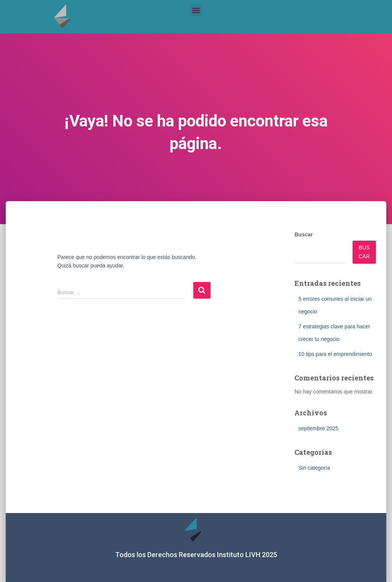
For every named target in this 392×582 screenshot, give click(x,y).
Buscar (303, 234)
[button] (196, 10)
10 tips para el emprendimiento (335, 354)
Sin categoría (314, 468)
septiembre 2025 (318, 428)
